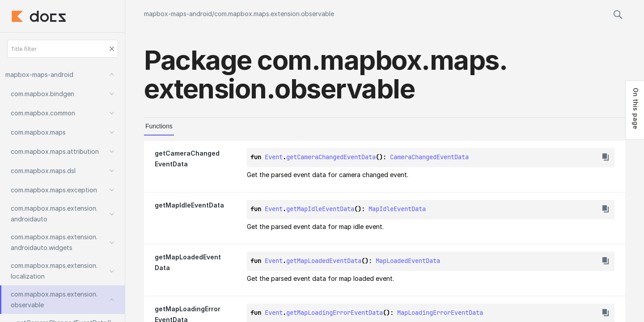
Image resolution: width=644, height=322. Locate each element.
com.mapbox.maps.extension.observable (274, 14)
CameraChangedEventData (429, 157)
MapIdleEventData (397, 209)
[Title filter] (63, 49)
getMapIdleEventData (320, 209)
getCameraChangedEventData (331, 157)
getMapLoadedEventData (324, 261)
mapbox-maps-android (178, 14)
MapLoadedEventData (408, 261)
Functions (159, 126)
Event (274, 157)
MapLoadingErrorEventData (440, 313)
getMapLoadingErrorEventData (335, 313)
